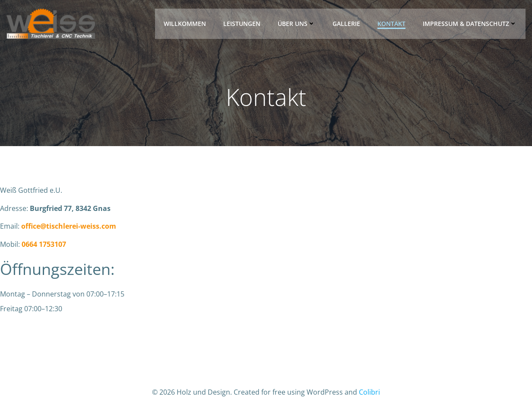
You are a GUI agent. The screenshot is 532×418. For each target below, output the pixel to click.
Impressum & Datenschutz (470, 24)
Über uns (296, 24)
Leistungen (242, 24)
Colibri (369, 392)
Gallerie (346, 24)
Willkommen (185, 24)
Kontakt (391, 24)
